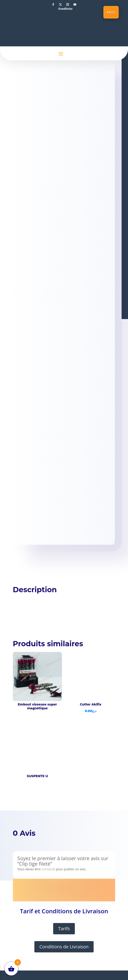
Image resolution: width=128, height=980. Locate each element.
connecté (48, 869)
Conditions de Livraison (64, 947)
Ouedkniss (65, 9)
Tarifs (64, 929)
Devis (111, 12)
